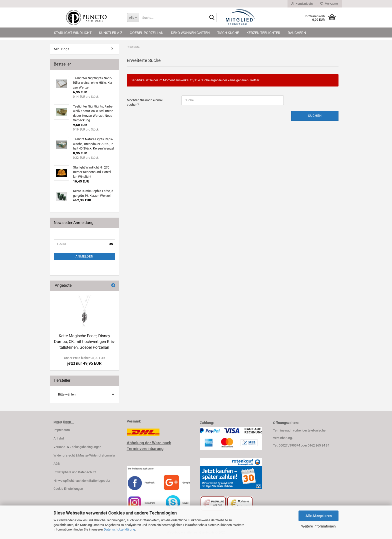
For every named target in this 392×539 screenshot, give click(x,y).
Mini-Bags (61, 49)
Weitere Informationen (318, 526)
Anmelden (84, 256)
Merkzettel (329, 4)
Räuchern (297, 33)
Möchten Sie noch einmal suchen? (145, 102)
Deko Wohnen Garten (190, 33)
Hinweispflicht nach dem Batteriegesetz (82, 481)
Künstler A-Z (111, 33)
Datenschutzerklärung (119, 529)
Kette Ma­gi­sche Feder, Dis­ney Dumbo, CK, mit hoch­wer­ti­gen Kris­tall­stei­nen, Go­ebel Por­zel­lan (84, 342)
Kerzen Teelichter (263, 33)
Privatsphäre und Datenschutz (75, 472)
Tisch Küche (228, 33)
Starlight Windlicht (73, 33)
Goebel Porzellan (147, 33)
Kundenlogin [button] (302, 4)
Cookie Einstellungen (68, 489)
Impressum (62, 430)
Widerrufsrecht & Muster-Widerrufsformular (84, 455)
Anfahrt (59, 438)
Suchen (315, 116)
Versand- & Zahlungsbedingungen (77, 447)
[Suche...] (133, 17)
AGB (57, 464)
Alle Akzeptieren (319, 516)
